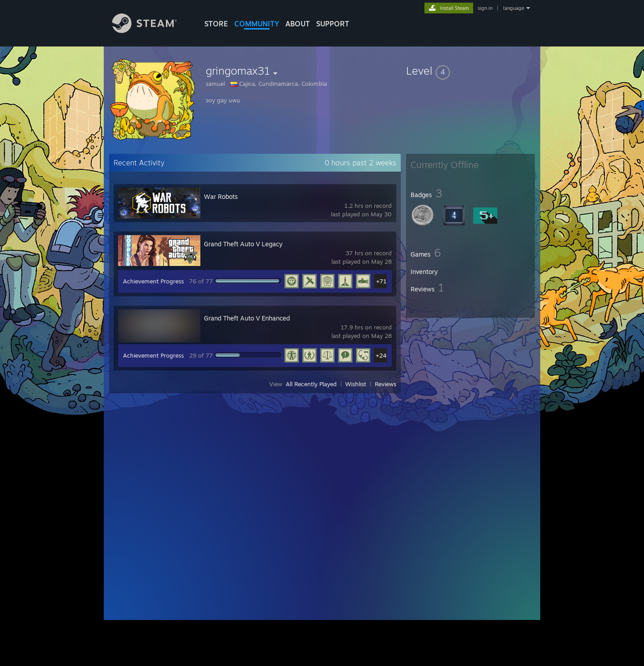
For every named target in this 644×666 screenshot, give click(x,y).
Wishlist (356, 384)
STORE (216, 24)
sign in (485, 8)
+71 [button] (381, 281)
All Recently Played (311, 384)
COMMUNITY (257, 24)
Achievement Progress (153, 281)
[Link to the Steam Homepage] (151, 31)
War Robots (221, 196)
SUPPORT (333, 24)
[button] (470, 71)
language (514, 8)
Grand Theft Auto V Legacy (243, 244)
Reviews (386, 384)
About (298, 24)
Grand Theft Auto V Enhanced (247, 318)
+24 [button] (381, 355)
